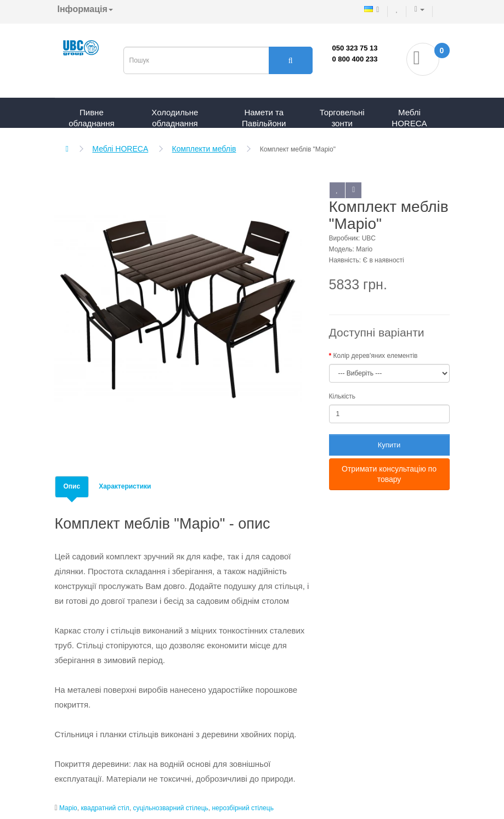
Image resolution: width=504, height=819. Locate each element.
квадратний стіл (105, 808)
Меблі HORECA (409, 118)
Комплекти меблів (204, 149)
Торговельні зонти (342, 118)
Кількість (342, 396)
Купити (389, 445)
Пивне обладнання (91, 118)
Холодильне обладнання (175, 118)
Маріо (68, 808)
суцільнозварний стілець (170, 808)
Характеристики (125, 486)
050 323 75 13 (355, 48)
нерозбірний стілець (242, 808)
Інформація (85, 9)
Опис (72, 486)
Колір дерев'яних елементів (376, 356)
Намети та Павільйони (264, 118)
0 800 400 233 (355, 59)
